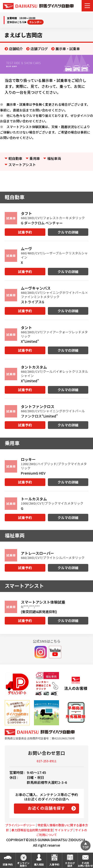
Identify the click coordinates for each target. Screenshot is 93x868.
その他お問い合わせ (85, 864)
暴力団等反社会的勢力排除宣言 (32, 830)
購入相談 (39, 864)
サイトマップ (64, 830)
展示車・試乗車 (68, 49)
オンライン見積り (23, 864)
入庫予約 (54, 864)
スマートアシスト (22, 165)
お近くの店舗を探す (46, 808)
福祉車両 (54, 158)
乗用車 (35, 158)
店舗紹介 (16, 49)
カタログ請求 (70, 864)
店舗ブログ (39, 49)
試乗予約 (25, 232)
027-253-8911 (47, 761)
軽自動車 (15, 158)
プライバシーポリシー (20, 825)
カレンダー (35, 22)
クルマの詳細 (68, 232)
